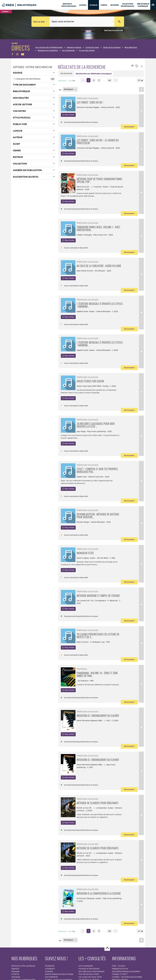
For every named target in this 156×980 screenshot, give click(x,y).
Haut (107, 948)
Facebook (50, 966)
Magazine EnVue (120, 969)
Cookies (116, 977)
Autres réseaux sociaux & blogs (59, 974)
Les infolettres (51, 977)
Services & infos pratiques (23, 966)
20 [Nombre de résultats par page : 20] (139, 80)
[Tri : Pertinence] (70, 89)
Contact (122, 966)
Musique (15, 971)
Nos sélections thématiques (91, 971)
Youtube (49, 971)
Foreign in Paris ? (120, 974)
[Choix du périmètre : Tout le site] (41, 22)
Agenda (15, 969)
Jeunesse (16, 977)
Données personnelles (132, 977)
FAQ (114, 966)
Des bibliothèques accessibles (126, 971)
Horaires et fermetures (89, 969)
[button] (153, 5)
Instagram (50, 969)
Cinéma (15, 974)
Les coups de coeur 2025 (90, 977)
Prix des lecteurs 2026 (89, 974)
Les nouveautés (86, 966)
